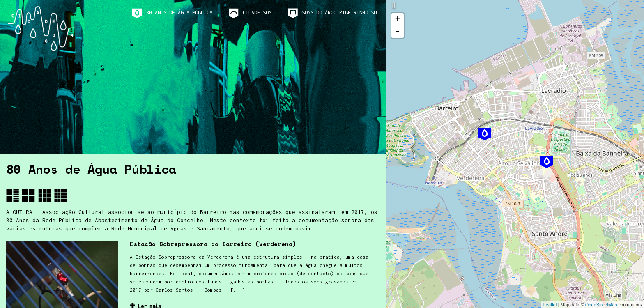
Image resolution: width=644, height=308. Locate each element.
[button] (13, 195)
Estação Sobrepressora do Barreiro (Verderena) (213, 244)
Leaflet (550, 305)
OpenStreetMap (601, 305)
